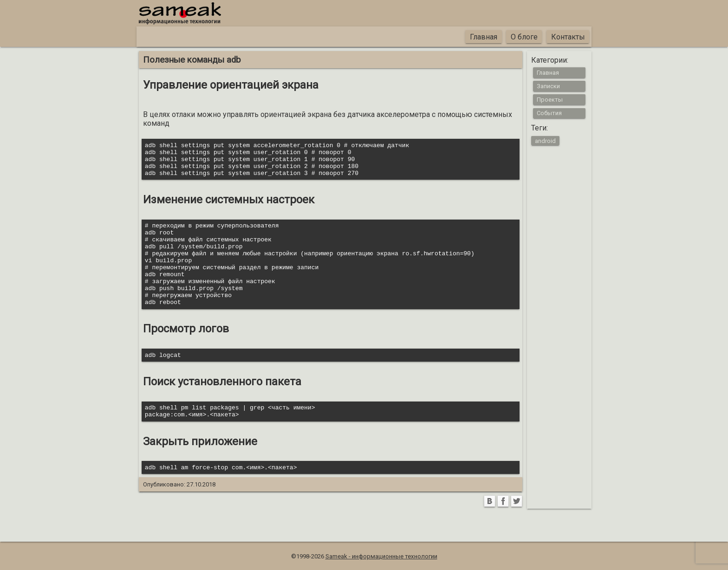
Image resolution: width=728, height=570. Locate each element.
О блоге (524, 37)
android (545, 140)
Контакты (568, 37)
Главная (484, 37)
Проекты (550, 100)
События (549, 113)
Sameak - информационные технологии (381, 556)
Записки (548, 86)
